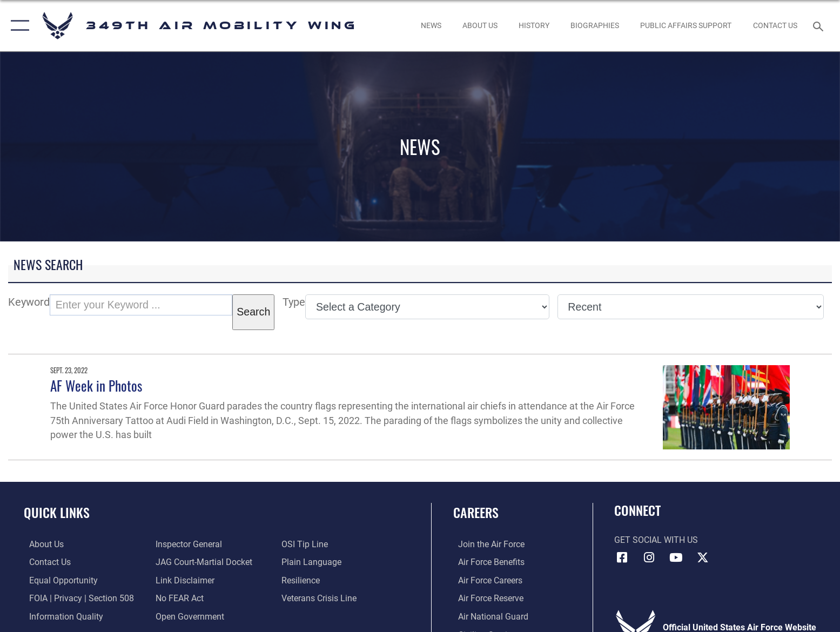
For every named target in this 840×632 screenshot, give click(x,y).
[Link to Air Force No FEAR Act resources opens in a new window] (177, 598)
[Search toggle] (820, 26)
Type (294, 302)
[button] (18, 26)
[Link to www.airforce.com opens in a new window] (486, 544)
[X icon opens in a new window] (703, 557)
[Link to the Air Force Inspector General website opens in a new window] (187, 544)
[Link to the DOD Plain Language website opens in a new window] (313, 562)
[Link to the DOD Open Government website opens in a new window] (188, 616)
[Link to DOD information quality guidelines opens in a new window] (61, 616)
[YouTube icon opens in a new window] (676, 557)
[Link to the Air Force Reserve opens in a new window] (486, 598)
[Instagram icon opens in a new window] (649, 557)
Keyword (29, 302)
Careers (476, 512)
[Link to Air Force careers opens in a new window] (485, 580)
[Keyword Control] (141, 305)
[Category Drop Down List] (427, 307)
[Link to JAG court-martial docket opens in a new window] (202, 562)
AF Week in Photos (96, 385)
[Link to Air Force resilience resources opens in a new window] (302, 580)
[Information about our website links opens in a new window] (183, 580)
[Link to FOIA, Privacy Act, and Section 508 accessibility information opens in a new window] (76, 598)
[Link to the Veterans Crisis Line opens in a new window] (321, 598)
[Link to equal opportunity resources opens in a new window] (58, 580)
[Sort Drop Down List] (691, 307)
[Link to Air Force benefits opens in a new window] (486, 562)
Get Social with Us (656, 540)
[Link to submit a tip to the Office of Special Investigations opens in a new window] (306, 544)
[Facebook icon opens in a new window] (622, 557)
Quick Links (57, 512)
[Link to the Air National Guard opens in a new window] (488, 616)
